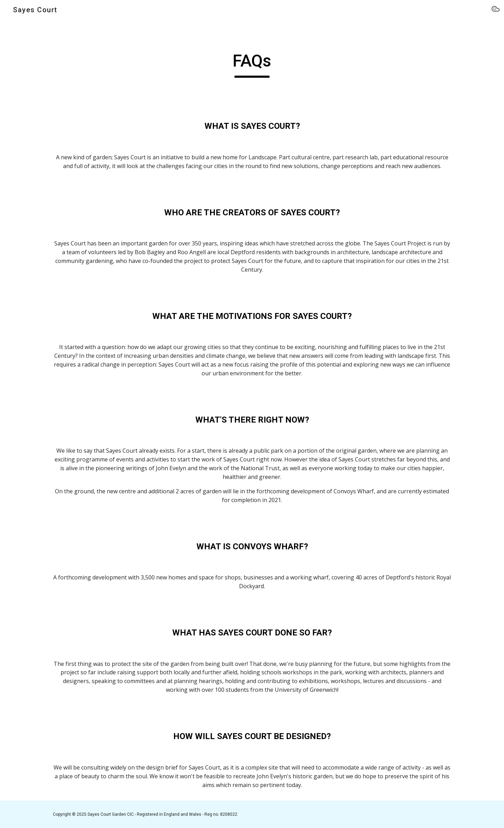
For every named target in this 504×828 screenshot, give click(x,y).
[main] (252, 64)
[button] (496, 10)
